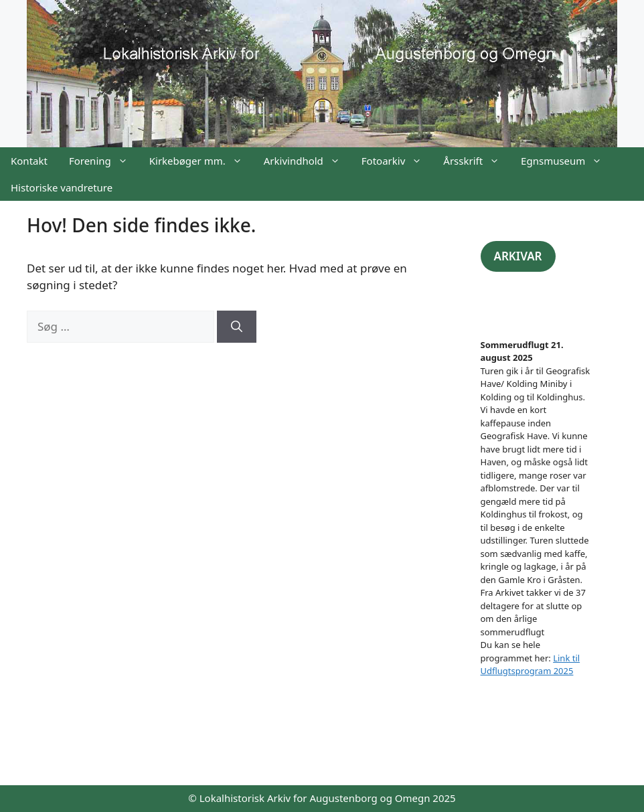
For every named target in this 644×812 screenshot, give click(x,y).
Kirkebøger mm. (201, 161)
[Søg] (237, 327)
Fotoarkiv (397, 161)
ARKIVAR (518, 256)
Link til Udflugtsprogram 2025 (531, 665)
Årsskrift (477, 161)
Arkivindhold (307, 161)
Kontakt (29, 161)
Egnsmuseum (567, 161)
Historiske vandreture (62, 187)
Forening (104, 161)
